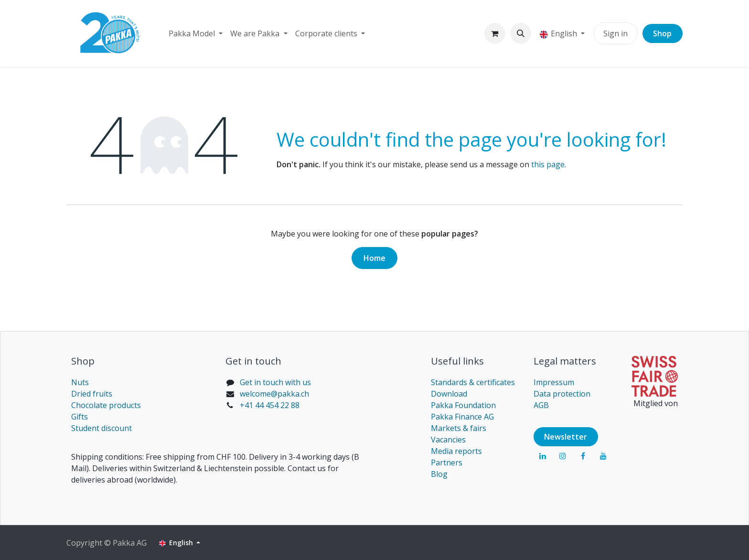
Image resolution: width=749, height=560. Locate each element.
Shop (662, 33)
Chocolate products (106, 405)
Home (374, 258)
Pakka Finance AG (462, 417)
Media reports (456, 451)
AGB (541, 405)
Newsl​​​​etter (566, 437)
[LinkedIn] (543, 456)
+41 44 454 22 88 (270, 405)
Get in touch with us (275, 382)
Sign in (615, 33)
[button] (521, 33)
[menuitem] (196, 33)
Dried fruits (92, 394)
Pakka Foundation (463, 405)
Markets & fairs (459, 428)
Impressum (554, 382)
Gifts (80, 417)
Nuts (80, 382)
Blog (439, 474)
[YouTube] (603, 456)
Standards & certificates (473, 382)
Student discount (102, 428)
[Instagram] (563, 456)
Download (449, 394)
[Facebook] (583, 456)
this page (548, 164)
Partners (447, 463)
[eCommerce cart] (495, 33)
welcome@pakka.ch (274, 394)
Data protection (562, 394)
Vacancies (448, 440)
